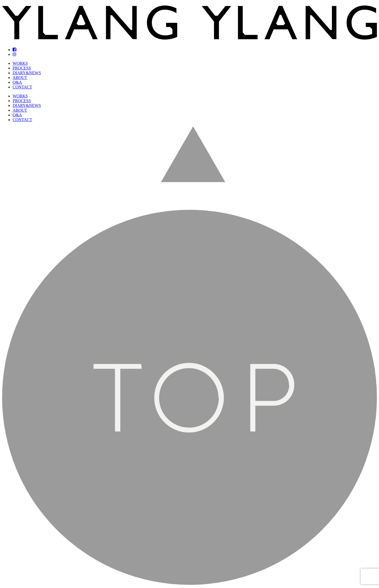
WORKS (20, 63)
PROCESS (22, 68)
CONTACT (22, 87)
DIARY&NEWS (27, 73)
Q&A (17, 82)
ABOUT (20, 78)
